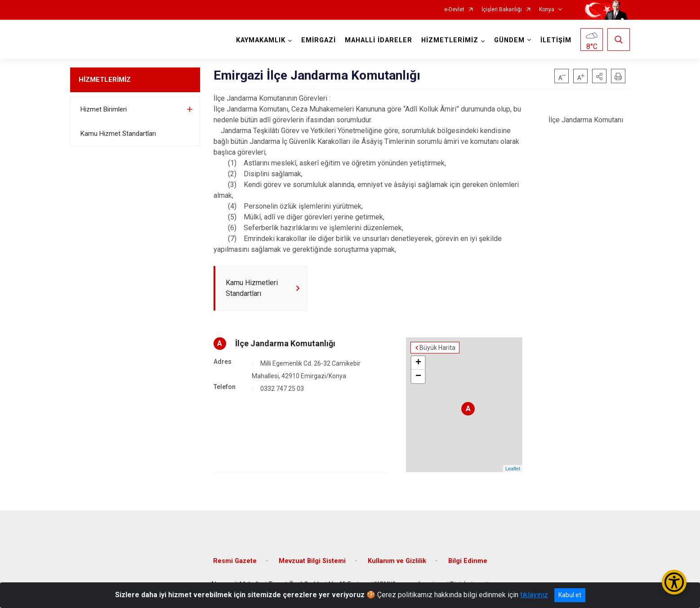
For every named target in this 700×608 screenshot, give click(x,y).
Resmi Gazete (235, 561)
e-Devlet (454, 10)
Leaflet (513, 469)
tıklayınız (534, 595)
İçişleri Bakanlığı (502, 10)
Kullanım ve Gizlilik (397, 561)
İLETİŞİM (556, 40)
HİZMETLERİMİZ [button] (450, 40)
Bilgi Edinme (468, 561)
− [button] (418, 376)
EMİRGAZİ (319, 40)
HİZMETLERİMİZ (105, 80)
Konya (547, 10)
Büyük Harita (437, 348)
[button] (599, 76)
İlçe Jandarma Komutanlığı (285, 343)
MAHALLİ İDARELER (379, 40)
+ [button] (418, 363)
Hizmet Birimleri (104, 109)
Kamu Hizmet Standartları (118, 134)
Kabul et (570, 595)
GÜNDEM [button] (509, 40)
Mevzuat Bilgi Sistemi (312, 561)
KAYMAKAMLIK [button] (261, 40)
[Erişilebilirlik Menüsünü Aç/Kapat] (674, 582)
